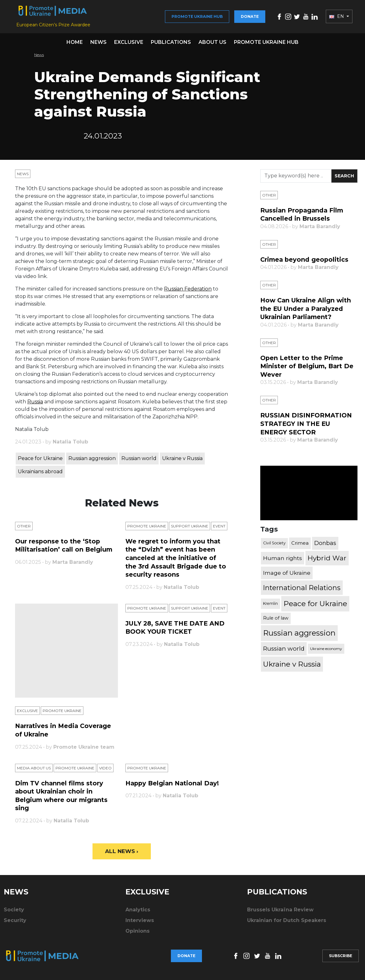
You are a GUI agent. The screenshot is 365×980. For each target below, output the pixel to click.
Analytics (138, 912)
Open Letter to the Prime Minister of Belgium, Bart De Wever (308, 368)
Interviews (140, 923)
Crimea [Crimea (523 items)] (300, 544)
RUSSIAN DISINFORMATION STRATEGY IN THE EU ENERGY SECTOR (307, 425)
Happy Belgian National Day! (174, 786)
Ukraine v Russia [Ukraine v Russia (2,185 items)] (292, 665)
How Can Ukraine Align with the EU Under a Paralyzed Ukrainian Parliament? (307, 311)
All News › (122, 853)
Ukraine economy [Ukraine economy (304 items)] (326, 650)
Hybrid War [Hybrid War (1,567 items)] (327, 559)
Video (105, 770)
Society (14, 912)
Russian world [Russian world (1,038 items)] (284, 650)
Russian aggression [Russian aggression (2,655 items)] (299, 634)
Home (75, 45)
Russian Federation (188, 292)
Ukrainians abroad (40, 475)
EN (337, 18)
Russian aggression (92, 461)
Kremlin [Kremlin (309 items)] (270, 605)
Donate (250, 18)
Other (24, 529)
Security (15, 923)
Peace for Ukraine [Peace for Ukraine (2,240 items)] (315, 605)
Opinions (138, 933)
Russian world (139, 461)
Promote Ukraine (147, 529)
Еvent (219, 529)
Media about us (34, 770)
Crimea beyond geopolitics (305, 262)
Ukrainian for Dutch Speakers (287, 923)
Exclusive (129, 45)
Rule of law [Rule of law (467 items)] (276, 619)
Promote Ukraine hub (197, 18)
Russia (35, 405)
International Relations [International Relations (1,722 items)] (302, 589)
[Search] (296, 179)
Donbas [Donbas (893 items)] (325, 544)
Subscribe (341, 957)
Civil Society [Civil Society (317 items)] (274, 544)
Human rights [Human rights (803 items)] (283, 559)
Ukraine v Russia (182, 461)
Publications (171, 45)
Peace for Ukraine (40, 461)
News (98, 45)
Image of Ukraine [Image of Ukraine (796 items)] (287, 574)
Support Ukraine (190, 529)
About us (212, 45)
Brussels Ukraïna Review (280, 912)
